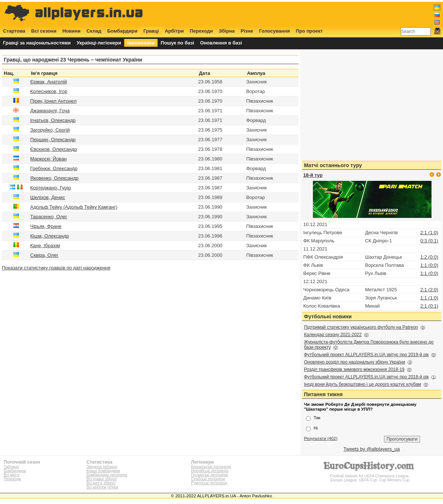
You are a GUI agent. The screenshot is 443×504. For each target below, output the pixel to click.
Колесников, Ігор (49, 91)
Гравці (151, 31)
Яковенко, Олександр (54, 178)
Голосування (275, 31)
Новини (71, 31)
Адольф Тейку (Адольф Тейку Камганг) (74, 207)
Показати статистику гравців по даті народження (56, 268)
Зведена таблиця (102, 467)
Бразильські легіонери (211, 467)
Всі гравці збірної (102, 479)
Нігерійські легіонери (209, 471)
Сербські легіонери (208, 479)
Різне (247, 31)
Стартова (14, 31)
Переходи (201, 31)
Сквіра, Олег (44, 255)
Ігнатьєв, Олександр (53, 120)
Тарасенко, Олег (49, 217)
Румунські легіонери (209, 483)
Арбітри (174, 31)
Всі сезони (44, 31)
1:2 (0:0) (429, 257)
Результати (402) (321, 438)
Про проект (309, 31)
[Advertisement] (306, 14)
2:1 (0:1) (429, 306)
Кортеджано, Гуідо (51, 188)
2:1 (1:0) (429, 233)
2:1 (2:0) (429, 290)
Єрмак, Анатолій (49, 82)
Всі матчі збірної (101, 483)
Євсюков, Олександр (54, 149)
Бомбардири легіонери (107, 475)
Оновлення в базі (221, 43)
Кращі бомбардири (103, 471)
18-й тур (313, 175)
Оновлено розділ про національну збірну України (355, 362)
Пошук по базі (177, 43)
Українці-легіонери (99, 43)
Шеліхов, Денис (48, 197)
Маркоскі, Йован (49, 159)
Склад (94, 31)
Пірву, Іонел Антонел (54, 101)
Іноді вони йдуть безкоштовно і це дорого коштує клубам (363, 384)
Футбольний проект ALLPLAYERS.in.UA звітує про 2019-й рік (366, 355)
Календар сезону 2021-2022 (333, 335)
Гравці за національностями (37, 43)
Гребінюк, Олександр (54, 168)
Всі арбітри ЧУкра (102, 487)
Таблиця (11, 467)
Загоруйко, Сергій (50, 130)
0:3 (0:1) (429, 241)
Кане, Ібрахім (45, 246)
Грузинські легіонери (209, 475)
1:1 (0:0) (429, 265)
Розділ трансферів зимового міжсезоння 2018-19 (354, 369)
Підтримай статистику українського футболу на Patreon (361, 327)
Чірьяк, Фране (46, 226)
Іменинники (141, 43)
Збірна (227, 31)
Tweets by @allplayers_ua (372, 449)
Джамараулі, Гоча (50, 111)
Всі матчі (12, 475)
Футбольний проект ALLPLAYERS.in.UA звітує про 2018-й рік (366, 377)
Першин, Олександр (53, 140)
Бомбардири (122, 31)
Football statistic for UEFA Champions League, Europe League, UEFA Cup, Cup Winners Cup (370, 476)
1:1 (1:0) (429, 298)
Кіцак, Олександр (50, 236)
